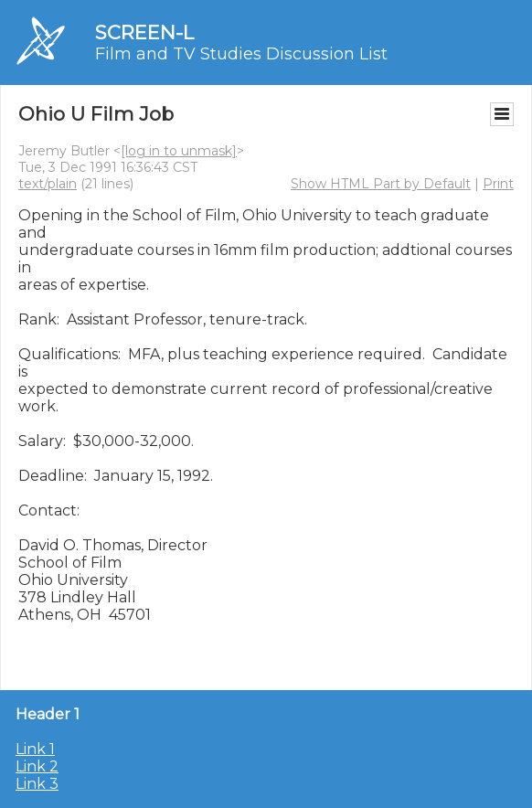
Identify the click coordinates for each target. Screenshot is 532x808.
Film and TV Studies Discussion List (241, 54)
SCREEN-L (144, 32)
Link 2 (37, 766)
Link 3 (37, 784)
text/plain (48, 184)
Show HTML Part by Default (381, 184)
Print (498, 184)
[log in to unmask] (179, 151)
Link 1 (35, 749)
